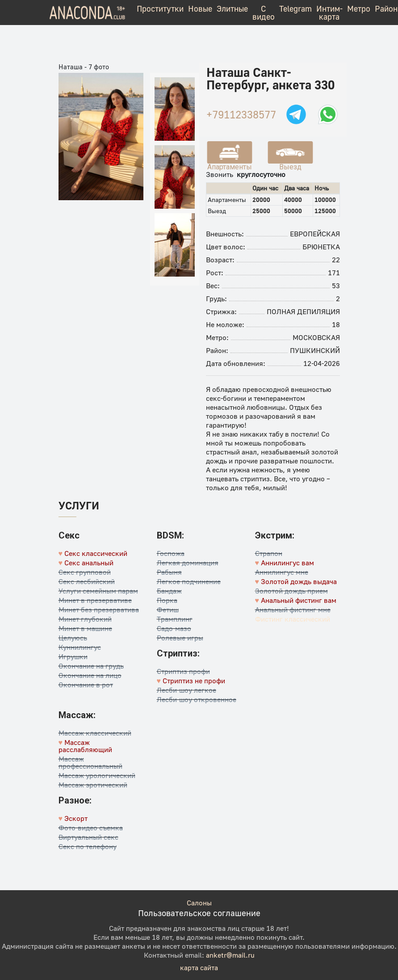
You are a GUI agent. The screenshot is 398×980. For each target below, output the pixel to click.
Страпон (269, 553)
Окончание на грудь (91, 666)
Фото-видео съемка (91, 828)
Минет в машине (85, 628)
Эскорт (76, 818)
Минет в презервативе (95, 600)
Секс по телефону (88, 846)
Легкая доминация (188, 563)
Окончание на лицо (90, 675)
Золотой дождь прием (291, 591)
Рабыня (169, 572)
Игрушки (73, 656)
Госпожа (171, 553)
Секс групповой (85, 572)
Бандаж (169, 591)
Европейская (315, 234)
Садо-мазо (174, 628)
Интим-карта (329, 13)
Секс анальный (89, 563)
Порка (167, 600)
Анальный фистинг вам (299, 600)
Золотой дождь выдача (299, 581)
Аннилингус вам (287, 563)
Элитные (232, 8)
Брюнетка (321, 247)
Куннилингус (80, 647)
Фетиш (168, 610)
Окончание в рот (86, 685)
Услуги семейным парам (98, 591)
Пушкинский (315, 350)
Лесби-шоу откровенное (197, 699)
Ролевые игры (180, 638)
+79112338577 (241, 114)
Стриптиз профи (183, 671)
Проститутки (160, 8)
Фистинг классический (293, 619)
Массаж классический (95, 733)
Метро (359, 8)
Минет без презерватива (99, 610)
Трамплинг (175, 619)
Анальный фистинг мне (293, 610)
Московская (316, 337)
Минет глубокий (85, 619)
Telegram (295, 8)
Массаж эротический (93, 785)
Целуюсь (73, 638)
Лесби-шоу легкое (186, 690)
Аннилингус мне (282, 572)
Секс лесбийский (87, 581)
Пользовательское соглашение (199, 913)
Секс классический (96, 553)
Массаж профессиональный (90, 762)
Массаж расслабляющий (85, 746)
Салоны (199, 903)
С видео (264, 13)
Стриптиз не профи (194, 681)
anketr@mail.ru (230, 955)
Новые (200, 8)
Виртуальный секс (88, 837)
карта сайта (199, 967)
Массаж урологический (97, 775)
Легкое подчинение (189, 581)
